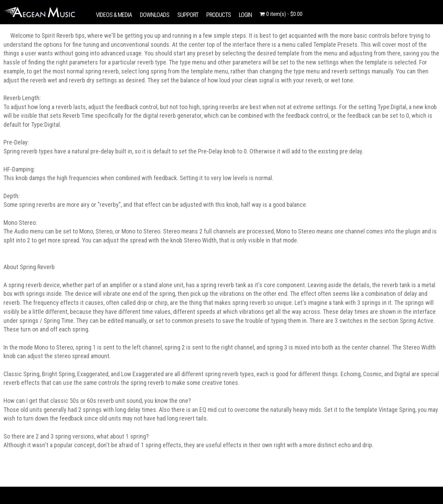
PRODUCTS (219, 15)
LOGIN (245, 15)
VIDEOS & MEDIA (114, 15)
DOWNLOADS (155, 15)
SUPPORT (188, 15)
